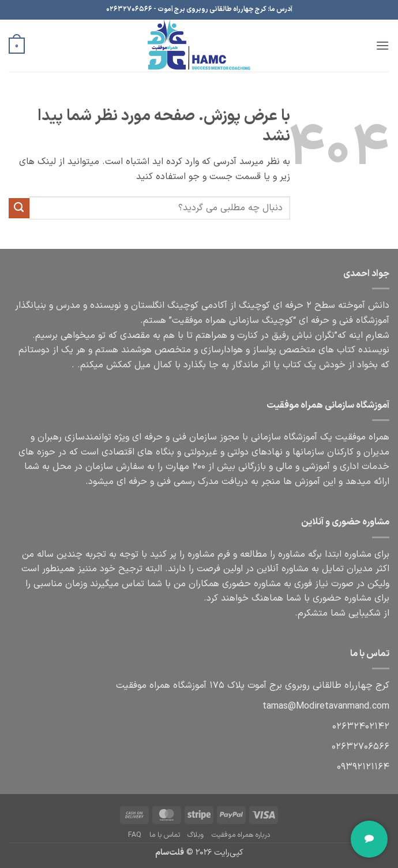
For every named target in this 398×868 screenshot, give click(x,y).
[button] (382, 45)
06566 (361, 747)
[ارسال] (19, 208)
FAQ (135, 835)
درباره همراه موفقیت (241, 835)
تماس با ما (165, 835)
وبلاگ (196, 835)
